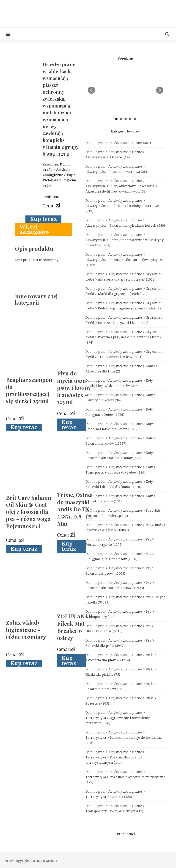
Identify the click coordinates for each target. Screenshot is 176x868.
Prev (91, 90)
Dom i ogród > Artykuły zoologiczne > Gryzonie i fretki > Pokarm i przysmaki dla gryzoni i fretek (124, 337)
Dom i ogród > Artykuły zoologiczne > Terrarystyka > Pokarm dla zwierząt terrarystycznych (115, 757)
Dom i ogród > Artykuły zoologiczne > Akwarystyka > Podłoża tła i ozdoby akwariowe (122, 206)
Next (160, 90)
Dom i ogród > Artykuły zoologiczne (118, 143)
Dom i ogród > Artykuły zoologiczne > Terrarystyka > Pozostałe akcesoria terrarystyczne (125, 777)
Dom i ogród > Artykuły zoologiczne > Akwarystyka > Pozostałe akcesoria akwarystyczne (125, 260)
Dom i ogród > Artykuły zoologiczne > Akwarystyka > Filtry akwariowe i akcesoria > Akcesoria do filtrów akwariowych (121, 186)
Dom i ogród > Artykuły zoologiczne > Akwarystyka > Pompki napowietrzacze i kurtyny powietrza (125, 240)
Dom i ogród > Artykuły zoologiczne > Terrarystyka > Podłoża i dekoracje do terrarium (124, 738)
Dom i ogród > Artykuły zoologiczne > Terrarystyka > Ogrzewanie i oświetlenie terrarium (118, 718)
